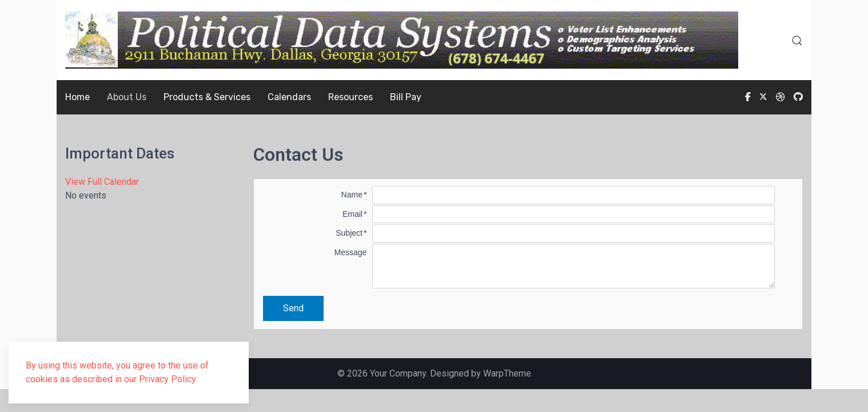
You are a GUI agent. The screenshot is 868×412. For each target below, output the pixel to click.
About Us (127, 97)
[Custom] (798, 97)
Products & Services (207, 97)
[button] (797, 41)
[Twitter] (763, 97)
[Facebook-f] (748, 97)
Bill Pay (406, 97)
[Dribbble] (781, 97)
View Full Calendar (102, 182)
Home (77, 97)
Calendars (289, 97)
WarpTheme (507, 373)
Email (353, 214)
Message (351, 252)
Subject (349, 233)
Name (352, 195)
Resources (351, 97)
